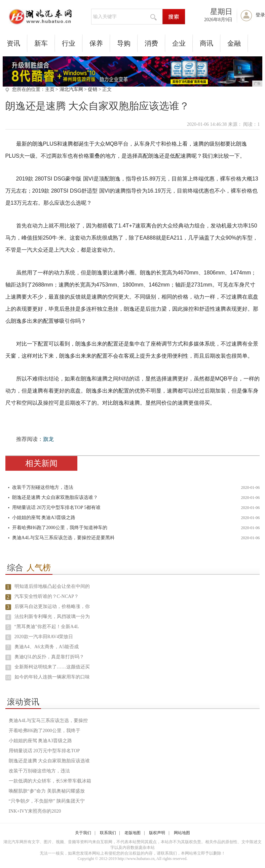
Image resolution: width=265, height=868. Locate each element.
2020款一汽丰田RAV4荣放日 (44, 637)
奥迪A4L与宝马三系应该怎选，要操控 (48, 721)
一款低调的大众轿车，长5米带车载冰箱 (50, 781)
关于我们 (83, 833)
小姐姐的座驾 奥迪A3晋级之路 (44, 518)
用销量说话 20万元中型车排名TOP (44, 751)
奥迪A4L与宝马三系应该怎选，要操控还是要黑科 (64, 538)
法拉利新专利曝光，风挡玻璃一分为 (52, 617)
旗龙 (48, 439)
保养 (96, 43)
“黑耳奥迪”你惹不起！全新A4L (47, 627)
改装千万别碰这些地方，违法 (43, 487)
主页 (50, 89)
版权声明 (157, 833)
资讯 (13, 43)
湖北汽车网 (71, 89)
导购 (124, 43)
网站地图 (182, 833)
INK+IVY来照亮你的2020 (35, 811)
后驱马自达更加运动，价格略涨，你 (52, 606)
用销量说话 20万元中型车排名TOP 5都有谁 (56, 507)
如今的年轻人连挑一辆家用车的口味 (52, 677)
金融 (234, 43)
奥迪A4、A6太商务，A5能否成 (47, 647)
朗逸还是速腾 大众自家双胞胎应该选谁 (49, 761)
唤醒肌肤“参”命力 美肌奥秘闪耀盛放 (47, 791)
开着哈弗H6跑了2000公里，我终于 (45, 731)
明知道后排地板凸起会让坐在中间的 (52, 586)
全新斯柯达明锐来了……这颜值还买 (52, 667)
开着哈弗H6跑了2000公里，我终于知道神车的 (60, 528)
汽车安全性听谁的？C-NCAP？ (47, 596)
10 (8, 678)
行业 (69, 43)
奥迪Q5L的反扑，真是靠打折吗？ (49, 657)
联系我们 (108, 833)
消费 (151, 43)
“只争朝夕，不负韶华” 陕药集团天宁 (47, 801)
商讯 (206, 43)
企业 (179, 43)
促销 (92, 89)
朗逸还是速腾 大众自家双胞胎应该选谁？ (55, 497)
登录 (260, 15)
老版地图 (132, 833)
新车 (41, 43)
